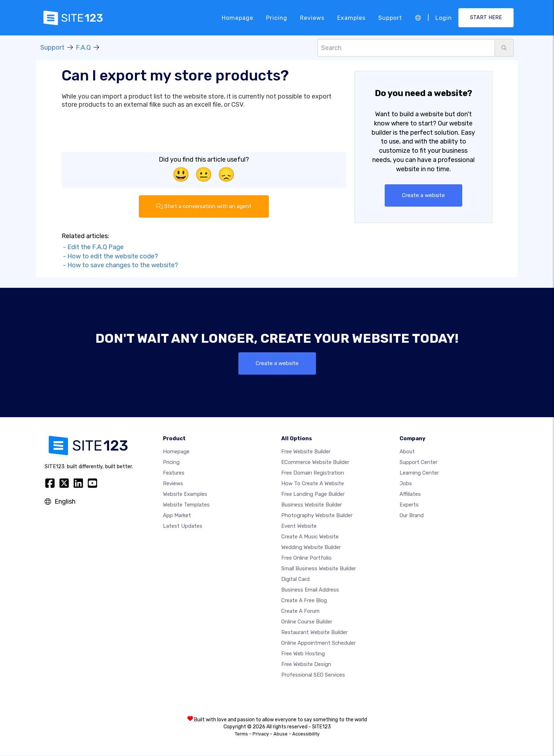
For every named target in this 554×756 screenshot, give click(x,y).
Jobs (406, 484)
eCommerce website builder (315, 463)
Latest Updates (183, 527)
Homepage (238, 18)
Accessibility (306, 735)
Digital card (295, 580)
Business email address (310, 590)
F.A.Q (83, 47)
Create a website (423, 195)
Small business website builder (319, 569)
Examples (351, 18)
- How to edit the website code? (110, 257)
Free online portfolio (306, 559)
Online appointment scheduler (318, 644)
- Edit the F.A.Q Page (93, 247)
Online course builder (307, 622)
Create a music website (310, 537)
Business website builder (312, 505)
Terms (241, 735)
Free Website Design (306, 665)
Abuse (281, 735)
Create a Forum (300, 612)
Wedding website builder (311, 548)
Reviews (312, 18)
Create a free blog (304, 601)
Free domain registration (313, 474)
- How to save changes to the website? (120, 266)
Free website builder (306, 452)
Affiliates (410, 495)
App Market (177, 516)
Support (390, 18)
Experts (409, 505)
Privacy (261, 735)
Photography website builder (317, 516)
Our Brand (412, 516)
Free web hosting (303, 654)
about (407, 452)
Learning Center (419, 474)
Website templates (186, 505)
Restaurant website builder (314, 633)
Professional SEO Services (313, 676)
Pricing (277, 18)
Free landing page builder (313, 495)
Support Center (419, 463)
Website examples (185, 495)
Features (174, 474)
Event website (299, 527)
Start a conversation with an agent (204, 206)
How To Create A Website (313, 484)
